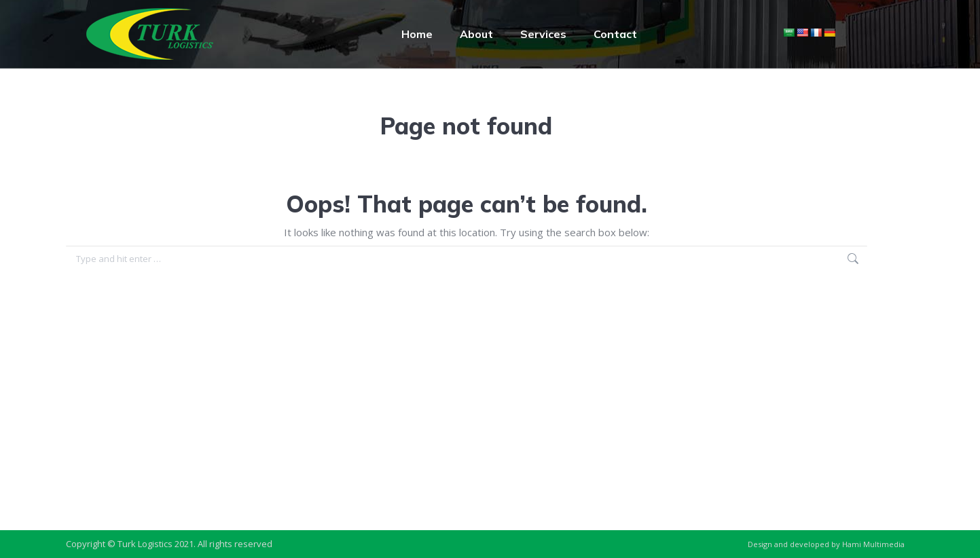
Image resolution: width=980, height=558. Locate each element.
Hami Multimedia (873, 544)
